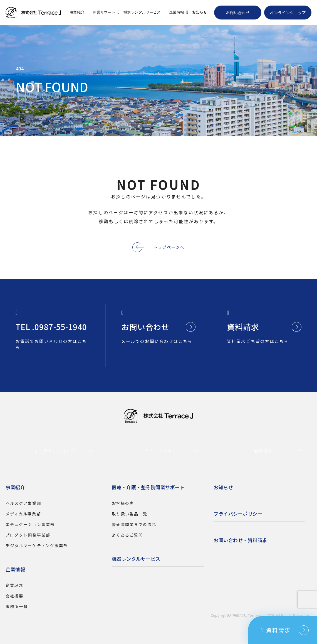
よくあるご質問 (127, 535)
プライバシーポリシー (238, 514)
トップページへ (160, 247)
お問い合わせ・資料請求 (240, 540)
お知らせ (200, 12)
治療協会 (263, 451)
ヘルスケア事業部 (23, 503)
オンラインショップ (288, 13)
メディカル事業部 (23, 514)
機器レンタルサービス (142, 12)
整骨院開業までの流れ (134, 524)
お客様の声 (123, 503)
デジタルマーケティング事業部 (37, 545)
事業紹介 (77, 12)
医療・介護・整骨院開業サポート (148, 487)
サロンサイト (159, 451)
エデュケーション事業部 (30, 524)
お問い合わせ (238, 13)
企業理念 (14, 585)
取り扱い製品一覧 (130, 514)
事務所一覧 (17, 606)
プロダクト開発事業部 (28, 535)
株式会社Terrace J (33, 13)
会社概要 (14, 596)
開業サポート (104, 12)
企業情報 (177, 12)
